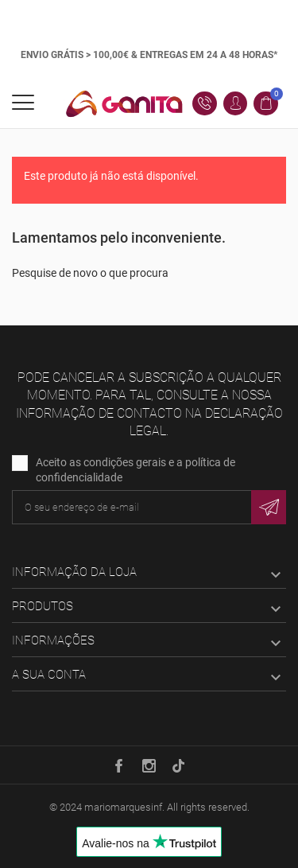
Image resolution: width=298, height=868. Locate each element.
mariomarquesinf (123, 807)
